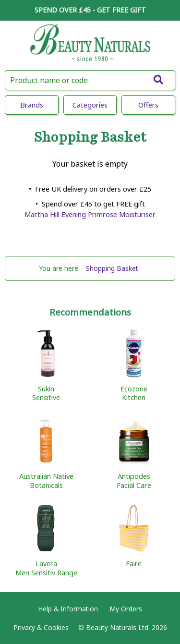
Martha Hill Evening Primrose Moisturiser (90, 214)
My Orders (126, 609)
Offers (148, 105)
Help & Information (68, 609)
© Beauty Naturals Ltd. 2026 (123, 627)
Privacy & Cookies (41, 627)
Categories (90, 105)
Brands (32, 105)
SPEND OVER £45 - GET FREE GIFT (90, 10)
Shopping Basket (112, 268)
